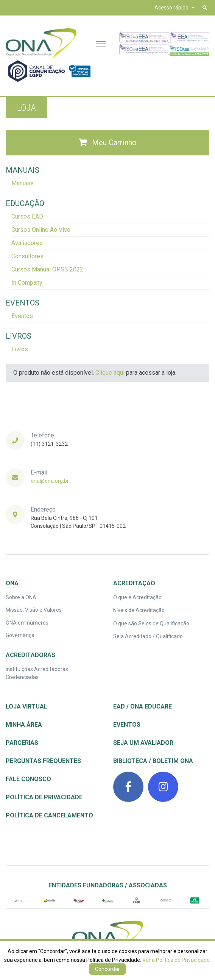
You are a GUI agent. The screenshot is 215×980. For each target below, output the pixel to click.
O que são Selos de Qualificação (151, 623)
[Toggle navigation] (101, 43)
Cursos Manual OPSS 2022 (47, 269)
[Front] (41, 43)
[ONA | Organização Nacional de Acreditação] (108, 936)
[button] (205, 8)
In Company (27, 283)
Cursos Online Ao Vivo (41, 230)
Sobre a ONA (21, 597)
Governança (20, 635)
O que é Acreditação (137, 597)
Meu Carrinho (108, 143)
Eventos (22, 316)
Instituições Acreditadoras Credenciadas (37, 673)
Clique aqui (110, 373)
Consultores (27, 256)
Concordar (107, 969)
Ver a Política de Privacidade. (177, 960)
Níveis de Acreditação (139, 610)
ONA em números (27, 623)
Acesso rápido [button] (171, 8)
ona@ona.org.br (50, 481)
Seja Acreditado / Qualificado (148, 636)
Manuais (23, 183)
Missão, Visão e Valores (34, 610)
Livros (20, 349)
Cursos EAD (27, 216)
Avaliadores (27, 243)
